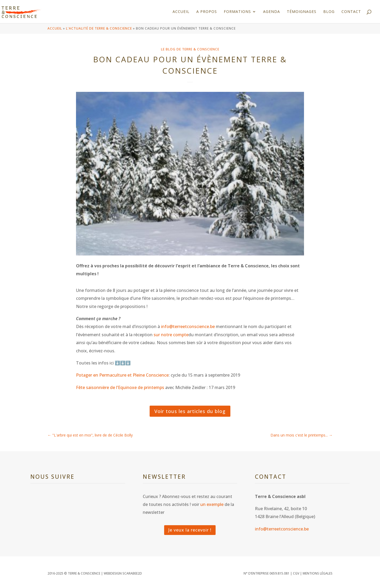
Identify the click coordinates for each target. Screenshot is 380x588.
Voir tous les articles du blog (190, 411)
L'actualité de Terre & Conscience (99, 28)
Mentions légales (318, 573)
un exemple (212, 504)
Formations (237, 12)
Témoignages (302, 12)
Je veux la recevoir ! (190, 530)
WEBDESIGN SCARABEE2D (123, 573)
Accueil (181, 12)
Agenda (272, 12)
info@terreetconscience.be (188, 326)
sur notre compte (171, 335)
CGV (296, 573)
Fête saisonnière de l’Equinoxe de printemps (120, 387)
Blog (329, 12)
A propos (207, 12)
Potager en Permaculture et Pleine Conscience (122, 375)
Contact (351, 12)
